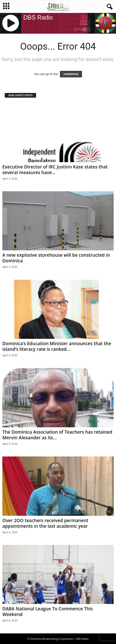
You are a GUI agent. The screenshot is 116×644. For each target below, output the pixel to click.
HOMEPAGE (71, 74)
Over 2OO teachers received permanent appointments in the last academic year (45, 523)
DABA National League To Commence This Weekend (48, 612)
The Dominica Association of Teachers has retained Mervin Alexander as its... (57, 435)
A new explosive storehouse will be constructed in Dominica (56, 258)
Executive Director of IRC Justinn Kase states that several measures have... (55, 170)
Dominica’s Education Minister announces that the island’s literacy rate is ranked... (57, 346)
